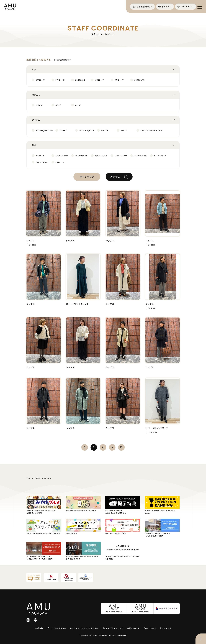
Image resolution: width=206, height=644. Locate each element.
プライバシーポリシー (56, 628)
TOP (28, 478)
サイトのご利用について (113, 628)
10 (121, 447)
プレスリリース (150, 628)
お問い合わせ (133, 628)
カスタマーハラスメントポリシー (84, 628)
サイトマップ (166, 628)
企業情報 (39, 628)
